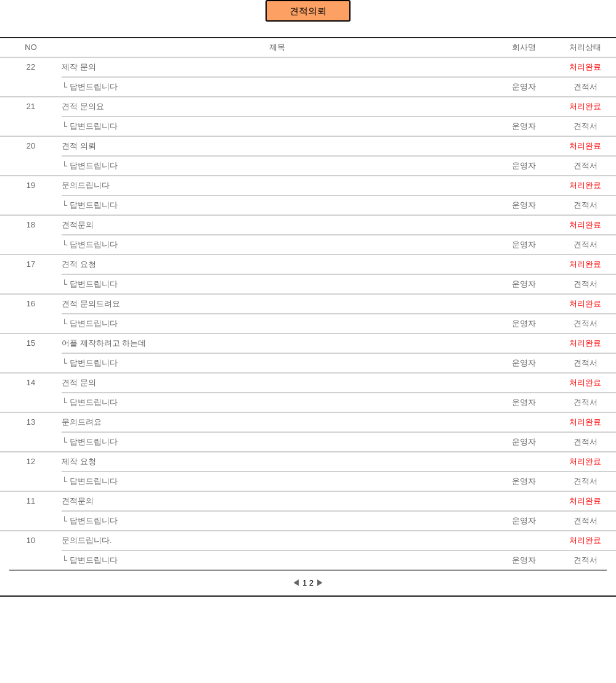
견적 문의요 (83, 106)
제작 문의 (79, 67)
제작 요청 (79, 461)
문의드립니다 (86, 185)
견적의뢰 (308, 11)
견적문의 (78, 225)
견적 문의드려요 (91, 304)
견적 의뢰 (79, 146)
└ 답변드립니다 (90, 87)
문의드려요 (82, 422)
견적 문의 (79, 382)
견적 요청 (79, 264)
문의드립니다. (87, 540)
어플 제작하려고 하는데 (104, 343)
